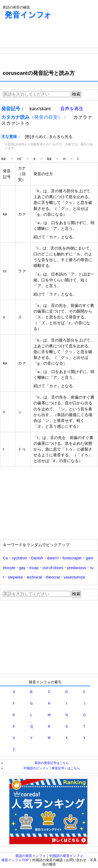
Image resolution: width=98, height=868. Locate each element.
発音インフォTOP (15, 860)
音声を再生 (72, 109)
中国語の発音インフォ (66, 856)
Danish (37, 558)
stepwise (15, 577)
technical (34, 577)
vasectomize (74, 577)
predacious (77, 568)
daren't (53, 558)
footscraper (72, 558)
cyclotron (19, 558)
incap (34, 568)
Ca (5, 558)
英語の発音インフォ (30, 856)
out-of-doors (53, 568)
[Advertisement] (42, 35)
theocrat (53, 577)
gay (22, 568)
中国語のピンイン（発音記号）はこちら (52, 768)
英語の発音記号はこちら (52, 763)
